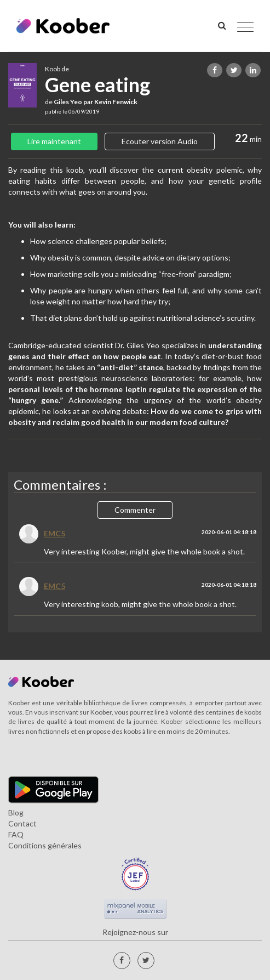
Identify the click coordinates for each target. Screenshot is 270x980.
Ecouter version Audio (160, 141)
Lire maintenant (54, 141)
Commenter (135, 510)
